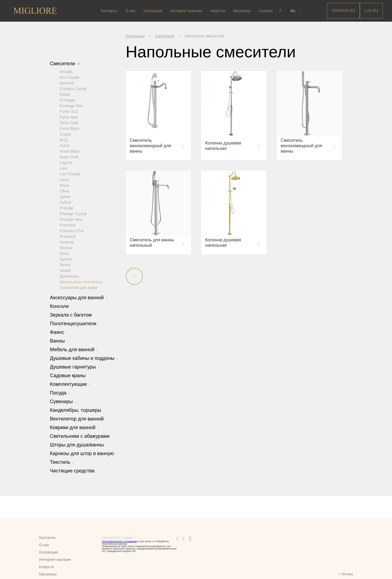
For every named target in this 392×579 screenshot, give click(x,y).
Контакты (109, 11)
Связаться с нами (118, 538)
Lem (63, 168)
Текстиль (62, 462)
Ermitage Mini (71, 106)
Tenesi (65, 265)
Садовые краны (68, 375)
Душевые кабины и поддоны (84, 358)
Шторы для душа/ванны (77, 445)
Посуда (60, 393)
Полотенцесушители (75, 323)
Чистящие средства (72, 471)
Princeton (68, 225)
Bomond (67, 83)
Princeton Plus (72, 231)
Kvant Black (70, 151)
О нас (131, 11)
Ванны (59, 341)
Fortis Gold (69, 123)
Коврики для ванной (74, 427)
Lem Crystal (70, 174)
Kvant (65, 145)
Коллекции (153, 11)
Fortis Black (70, 128)
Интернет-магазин (186, 11)
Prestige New (71, 219)
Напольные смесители (81, 282)
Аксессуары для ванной (79, 297)
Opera (65, 196)
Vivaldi (65, 270)
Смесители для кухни (79, 287)
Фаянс (59, 332)
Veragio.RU (343, 11)
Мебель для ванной (74, 349)
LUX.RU (371, 11)
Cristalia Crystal (73, 88)
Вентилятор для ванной (77, 419)
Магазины (242, 11)
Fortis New (69, 117)
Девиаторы (70, 276)
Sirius (65, 253)
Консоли (60, 306)
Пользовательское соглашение (120, 541)
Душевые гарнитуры (75, 367)
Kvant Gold (69, 157)
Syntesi (66, 259)
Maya (64, 185)
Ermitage (67, 100)
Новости (218, 11)
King (64, 140)
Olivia (65, 191)
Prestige (67, 208)
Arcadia (66, 71)
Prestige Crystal (73, 213)
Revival (66, 248)
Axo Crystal (70, 77)
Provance (68, 236)
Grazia (65, 134)
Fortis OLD (69, 111)
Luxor (65, 179)
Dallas (65, 94)
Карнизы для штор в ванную (82, 453)
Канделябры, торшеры (76, 410)
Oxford (65, 202)
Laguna (66, 162)
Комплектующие (70, 384)
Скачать (266, 11)
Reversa (67, 242)
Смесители (65, 64)
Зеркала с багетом (71, 315)
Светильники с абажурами (80, 436)
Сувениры (63, 401)
